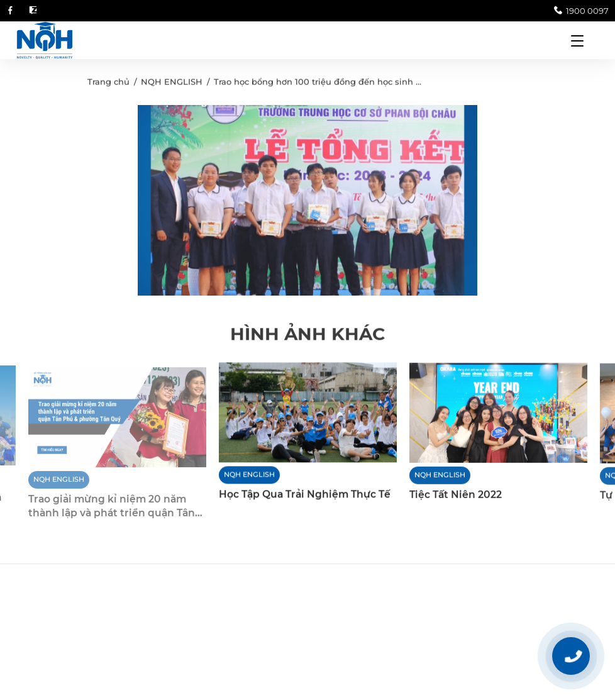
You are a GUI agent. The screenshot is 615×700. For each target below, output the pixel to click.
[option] (307, 202)
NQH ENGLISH (172, 84)
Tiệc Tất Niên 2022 (456, 496)
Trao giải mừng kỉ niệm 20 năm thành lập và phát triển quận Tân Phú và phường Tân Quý (112, 512)
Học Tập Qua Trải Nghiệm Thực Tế (305, 495)
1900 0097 (581, 11)
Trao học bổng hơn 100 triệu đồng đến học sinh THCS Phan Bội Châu (359, 84)
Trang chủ (108, 84)
